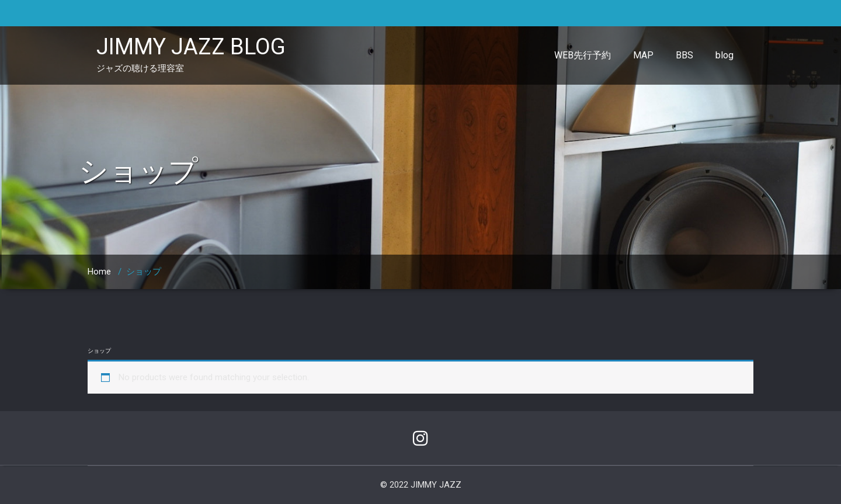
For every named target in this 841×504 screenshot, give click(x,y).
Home (99, 272)
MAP (643, 55)
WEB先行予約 (583, 55)
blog (724, 55)
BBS (684, 55)
